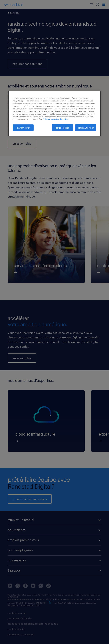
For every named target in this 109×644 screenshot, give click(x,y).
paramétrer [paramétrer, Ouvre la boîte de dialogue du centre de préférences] (23, 127)
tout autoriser (86, 127)
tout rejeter (62, 127)
